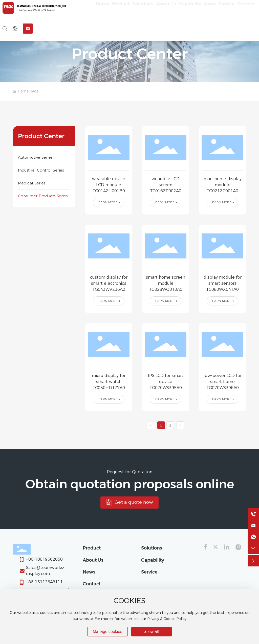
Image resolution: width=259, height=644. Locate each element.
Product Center (130, 54)
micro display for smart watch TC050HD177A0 (109, 382)
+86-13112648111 (44, 582)
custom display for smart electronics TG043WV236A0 (109, 283)
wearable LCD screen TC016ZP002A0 (166, 185)
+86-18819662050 (44, 559)
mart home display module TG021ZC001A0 (223, 185)
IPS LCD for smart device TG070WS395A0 (166, 382)
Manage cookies (108, 631)
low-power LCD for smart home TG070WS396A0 (223, 382)
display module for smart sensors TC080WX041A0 (223, 283)
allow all (152, 631)
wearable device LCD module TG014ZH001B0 (109, 185)
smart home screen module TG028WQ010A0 (166, 283)
